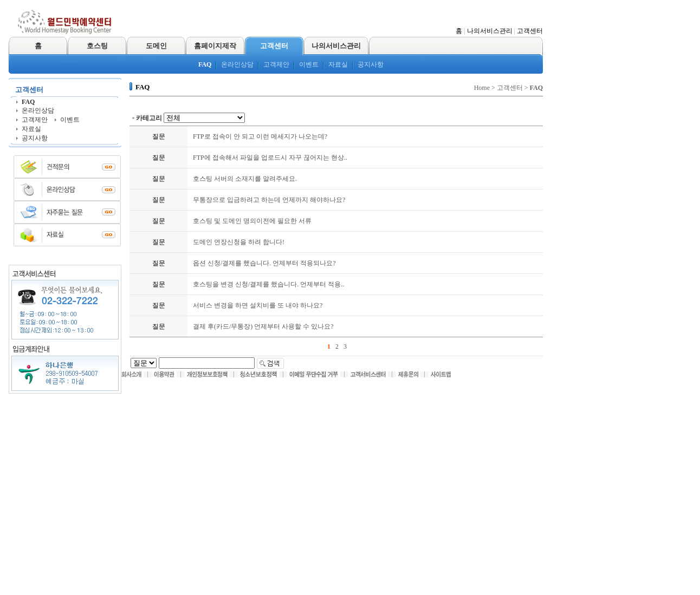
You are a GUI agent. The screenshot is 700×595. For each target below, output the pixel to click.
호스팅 (97, 46)
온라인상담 (237, 64)
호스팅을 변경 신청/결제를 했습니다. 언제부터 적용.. (268, 284)
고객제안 (276, 64)
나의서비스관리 (490, 31)
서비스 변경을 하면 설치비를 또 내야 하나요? (258, 305)
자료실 (338, 64)
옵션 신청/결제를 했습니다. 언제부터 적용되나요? (264, 263)
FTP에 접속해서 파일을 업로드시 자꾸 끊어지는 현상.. (270, 158)
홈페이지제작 (215, 46)
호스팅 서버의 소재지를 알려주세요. (245, 179)
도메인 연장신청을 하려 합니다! (239, 242)
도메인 (156, 46)
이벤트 (309, 64)
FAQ (205, 64)
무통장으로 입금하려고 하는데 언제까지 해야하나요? (269, 200)
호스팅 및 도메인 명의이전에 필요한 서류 (252, 221)
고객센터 (530, 31)
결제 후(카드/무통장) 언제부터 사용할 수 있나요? (263, 326)
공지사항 (371, 64)
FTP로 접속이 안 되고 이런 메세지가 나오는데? (260, 136)
